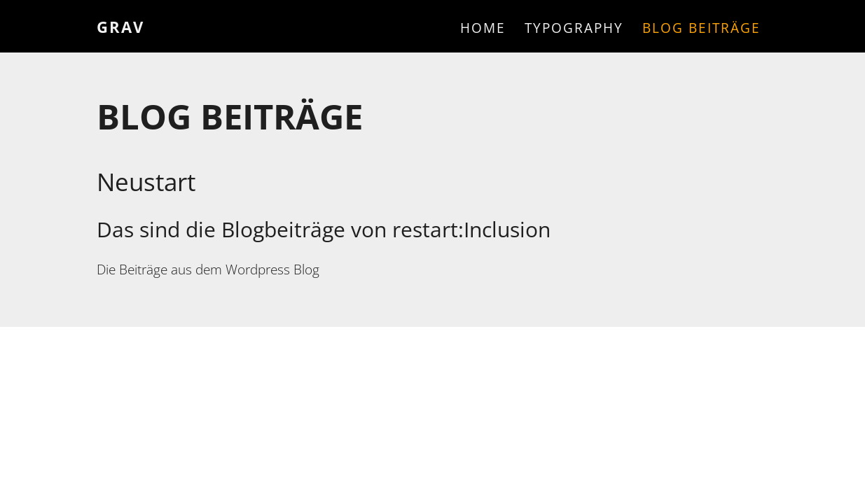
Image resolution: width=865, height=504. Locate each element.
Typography (574, 28)
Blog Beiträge (701, 28)
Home (483, 28)
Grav (120, 27)
